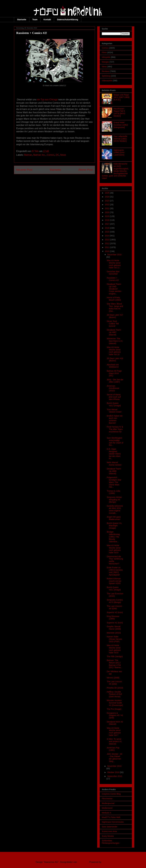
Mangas (105, 62)
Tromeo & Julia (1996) (113, 492)
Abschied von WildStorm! (113, 366)
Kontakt (47, 20)
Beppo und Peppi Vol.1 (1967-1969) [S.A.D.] (122, 97)
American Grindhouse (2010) (113, 388)
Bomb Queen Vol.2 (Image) (114, 404)
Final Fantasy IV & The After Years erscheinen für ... (115, 430)
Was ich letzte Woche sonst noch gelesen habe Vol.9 (114, 549)
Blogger (106, 862)
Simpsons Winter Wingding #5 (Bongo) (114, 500)
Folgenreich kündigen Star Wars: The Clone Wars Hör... (114, 482)
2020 (107, 212)
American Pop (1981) (113, 749)
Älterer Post (86, 170)
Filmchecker (107, 799)
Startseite (22, 20)
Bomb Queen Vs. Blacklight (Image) (114, 526)
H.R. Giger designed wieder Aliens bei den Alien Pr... (114, 454)
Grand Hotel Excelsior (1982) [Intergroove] (121, 125)
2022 (107, 205)
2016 (107, 228)
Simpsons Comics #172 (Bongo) (115, 601)
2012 (107, 243)
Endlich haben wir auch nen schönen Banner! (115, 419)
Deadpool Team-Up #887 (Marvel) (114, 332)
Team (35, 20)
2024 (107, 197)
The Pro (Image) (114, 709)
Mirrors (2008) (113, 678)
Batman (28, 155)
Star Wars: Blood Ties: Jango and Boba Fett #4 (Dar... (115, 307)
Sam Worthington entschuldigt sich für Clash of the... (115, 441)
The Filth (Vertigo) (115, 656)
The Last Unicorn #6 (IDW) (114, 607)
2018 (107, 220)
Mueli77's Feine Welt (111, 817)
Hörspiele (106, 57)
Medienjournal (108, 803)
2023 (107, 201)
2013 (107, 240)
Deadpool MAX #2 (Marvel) (115, 723)
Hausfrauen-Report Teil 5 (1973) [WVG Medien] (119, 112)
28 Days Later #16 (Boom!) (115, 360)
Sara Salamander (110, 827)
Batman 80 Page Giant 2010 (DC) (114, 373)
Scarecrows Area (109, 831)
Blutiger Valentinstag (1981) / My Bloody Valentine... (113, 537)
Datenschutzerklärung (68, 20)
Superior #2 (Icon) (115, 612)
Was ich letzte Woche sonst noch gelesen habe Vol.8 (114, 649)
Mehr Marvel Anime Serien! (114, 464)
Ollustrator (83, 862)
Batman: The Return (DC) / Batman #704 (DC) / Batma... (114, 664)
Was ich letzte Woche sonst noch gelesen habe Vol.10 (114, 351)
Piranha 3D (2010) (115, 688)
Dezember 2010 (114, 255)
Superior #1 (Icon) (115, 623)
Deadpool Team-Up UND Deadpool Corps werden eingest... (114, 289)
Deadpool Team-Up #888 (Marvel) (114, 471)
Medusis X (106, 813)
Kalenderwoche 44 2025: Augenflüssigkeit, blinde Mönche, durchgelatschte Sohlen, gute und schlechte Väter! (115, 171)
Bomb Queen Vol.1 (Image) (114, 589)
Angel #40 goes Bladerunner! (114, 518)
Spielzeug (106, 76)
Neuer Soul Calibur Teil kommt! (113, 324)
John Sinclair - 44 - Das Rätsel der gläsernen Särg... (114, 758)
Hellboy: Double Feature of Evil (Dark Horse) (114, 694)
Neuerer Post (24, 170)
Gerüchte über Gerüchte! (113, 273)
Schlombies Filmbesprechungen (111, 842)
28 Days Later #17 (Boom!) (115, 316)
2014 (107, 236)
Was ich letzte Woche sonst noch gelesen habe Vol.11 (114, 264)
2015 (107, 232)
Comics (51, 155)
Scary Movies (108, 836)
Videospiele (107, 81)
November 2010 (114, 766)
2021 (107, 208)
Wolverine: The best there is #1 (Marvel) (115, 341)
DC (57, 155)
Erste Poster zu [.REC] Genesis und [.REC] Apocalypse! (115, 571)
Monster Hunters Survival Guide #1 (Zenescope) (115, 703)
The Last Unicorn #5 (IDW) (114, 683)
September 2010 (115, 776)
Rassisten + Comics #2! (113, 279)
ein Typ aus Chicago (47, 100)
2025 (107, 193)
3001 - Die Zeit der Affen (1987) (115, 381)
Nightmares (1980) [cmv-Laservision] (119, 153)
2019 (107, 216)
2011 (107, 247)
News (63, 155)
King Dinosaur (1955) (113, 617)
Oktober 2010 (114, 772)
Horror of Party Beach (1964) (114, 299)
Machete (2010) (114, 633)
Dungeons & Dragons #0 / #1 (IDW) (115, 715)
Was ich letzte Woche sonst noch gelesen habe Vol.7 (114, 732)
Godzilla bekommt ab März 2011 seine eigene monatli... (115, 509)
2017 (107, 224)
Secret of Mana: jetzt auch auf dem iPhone (114, 397)
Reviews (106, 71)
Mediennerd (107, 808)
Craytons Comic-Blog (111, 794)
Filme (104, 52)
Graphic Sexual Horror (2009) (114, 628)
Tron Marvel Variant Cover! (114, 411)
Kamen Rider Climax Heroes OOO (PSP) (114, 639)
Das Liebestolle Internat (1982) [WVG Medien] (120, 139)
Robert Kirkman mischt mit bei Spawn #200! (114, 581)
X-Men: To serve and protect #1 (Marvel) (114, 741)
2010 (107, 251)
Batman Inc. (39, 155)
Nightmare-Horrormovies (113, 822)
